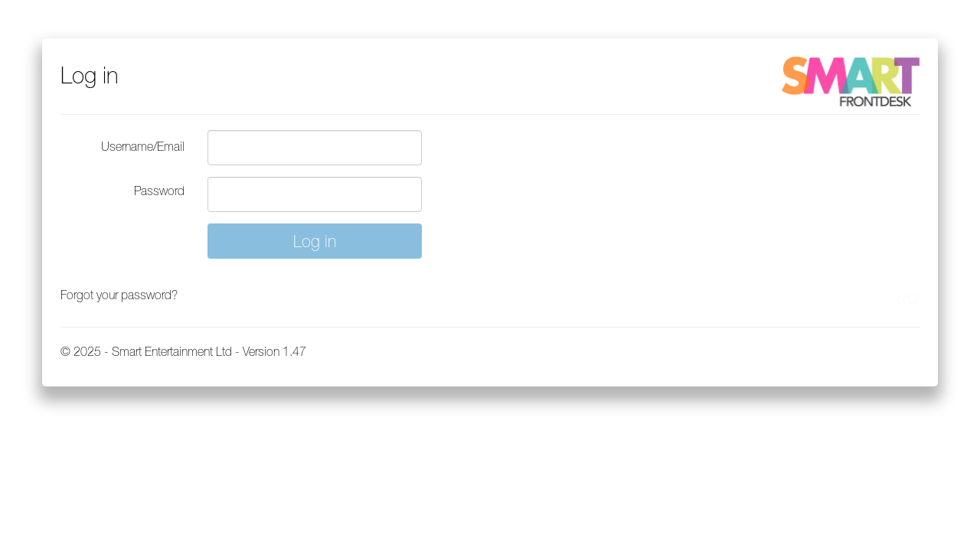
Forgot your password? (119, 295)
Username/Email (143, 146)
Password (159, 191)
